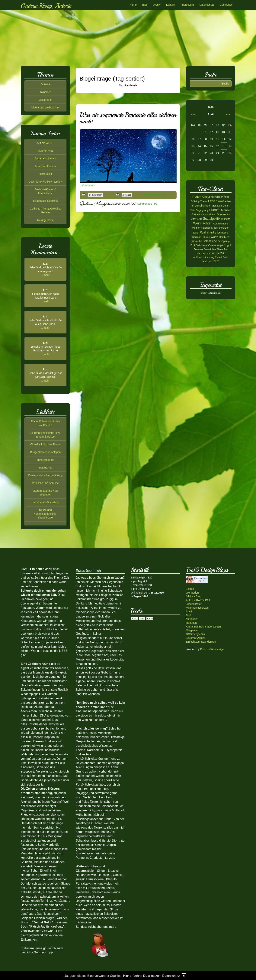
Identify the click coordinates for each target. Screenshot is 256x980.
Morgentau (192, 630)
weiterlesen (88, 185)
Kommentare (144, 204)
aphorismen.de (45, 460)
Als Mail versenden (154, 195)
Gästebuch (226, 5)
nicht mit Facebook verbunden (84, 195)
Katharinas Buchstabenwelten (203, 627)
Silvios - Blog (194, 596)
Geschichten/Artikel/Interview (45, 182)
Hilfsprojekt (45, 174)
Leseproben (45, 100)
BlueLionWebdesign (212, 649)
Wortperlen (192, 593)
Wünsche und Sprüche (45, 483)
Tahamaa (191, 623)
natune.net (45, 468)
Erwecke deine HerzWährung (45, 475)
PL (156, 204)
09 (211, 139)
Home (133, 5)
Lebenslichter (194, 604)
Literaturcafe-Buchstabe (45, 502)
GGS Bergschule (196, 634)
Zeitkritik (45, 84)
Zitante (190, 589)
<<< (194, 114)
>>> (228, 114)
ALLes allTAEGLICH (198, 600)
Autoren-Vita (45, 151)
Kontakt (171, 5)
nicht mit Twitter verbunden (118, 195)
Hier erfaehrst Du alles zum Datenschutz (151, 976)
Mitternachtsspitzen (197, 608)
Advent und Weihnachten (45, 108)
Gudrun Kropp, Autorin (46, 6)
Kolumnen (45, 92)
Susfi (189, 611)
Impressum (187, 5)
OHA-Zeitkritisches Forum (45, 444)
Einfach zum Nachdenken (201, 642)
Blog (145, 5)
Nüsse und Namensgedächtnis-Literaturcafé (45, 514)
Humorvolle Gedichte (45, 201)
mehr (46, 275)
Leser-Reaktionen (45, 166)
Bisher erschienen (45, 158)
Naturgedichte (45, 220)
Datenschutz (207, 5)
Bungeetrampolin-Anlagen (45, 452)
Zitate (203, 293)
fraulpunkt (192, 619)
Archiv (157, 5)
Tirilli (189, 615)
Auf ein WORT (45, 143)
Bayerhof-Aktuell (196, 638)
